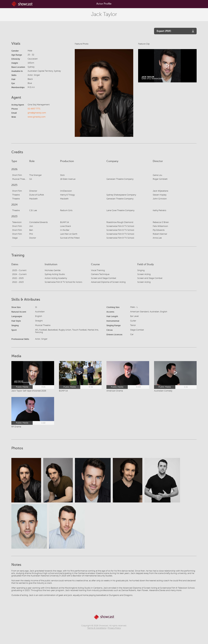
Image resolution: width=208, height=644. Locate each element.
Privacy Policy (114, 628)
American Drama (115, 391)
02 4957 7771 (34, 109)
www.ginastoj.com (37, 117)
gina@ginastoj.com (37, 113)
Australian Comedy (163, 391)
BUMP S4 (63, 391)
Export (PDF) (164, 31)
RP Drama (16, 427)
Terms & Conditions (97, 628)
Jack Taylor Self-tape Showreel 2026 (29, 391)
